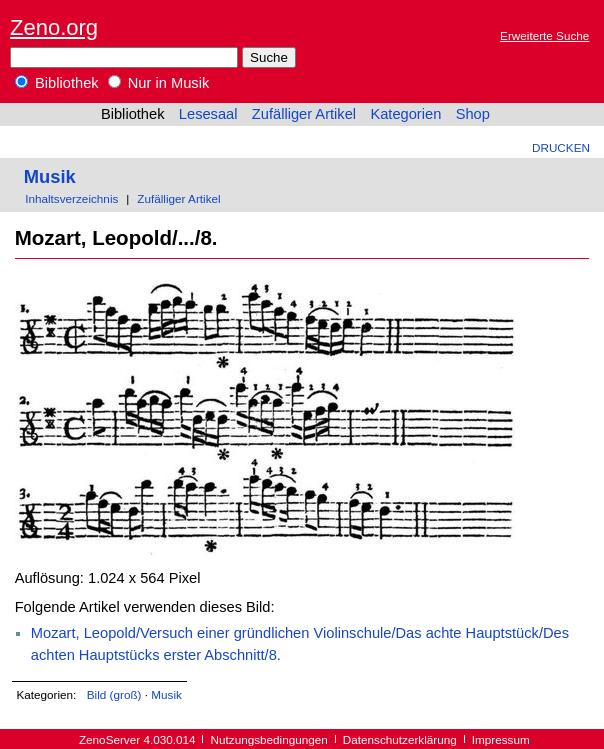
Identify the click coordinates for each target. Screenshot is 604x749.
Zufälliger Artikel (304, 114)
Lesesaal (208, 114)
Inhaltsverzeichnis (71, 198)
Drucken (561, 147)
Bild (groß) (114, 694)
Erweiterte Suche (544, 35)
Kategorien (405, 114)
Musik (50, 176)
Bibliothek (57, 83)
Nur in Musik (159, 83)
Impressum (501, 739)
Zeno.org (54, 27)
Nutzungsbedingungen (269, 739)
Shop (473, 114)
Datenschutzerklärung (400, 739)
